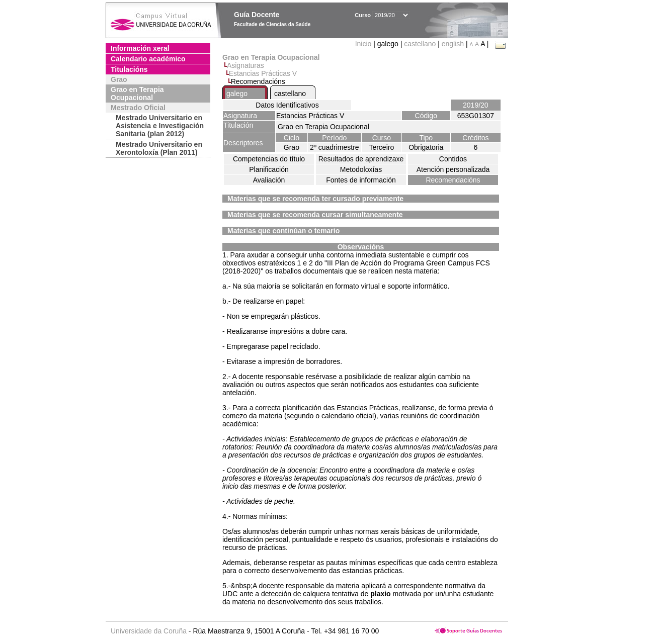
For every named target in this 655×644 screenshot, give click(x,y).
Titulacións (129, 69)
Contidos (453, 159)
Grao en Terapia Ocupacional (137, 94)
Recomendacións (453, 180)
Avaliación (269, 180)
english (453, 44)
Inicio (364, 44)
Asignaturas (245, 65)
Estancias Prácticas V (263, 73)
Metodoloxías (361, 169)
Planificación (269, 169)
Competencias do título (269, 159)
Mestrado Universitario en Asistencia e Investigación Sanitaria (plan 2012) (160, 126)
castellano (420, 44)
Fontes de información (361, 180)
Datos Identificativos (287, 105)
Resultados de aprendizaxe (361, 159)
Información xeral (140, 48)
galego (237, 94)
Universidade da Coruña (149, 631)
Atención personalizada (453, 169)
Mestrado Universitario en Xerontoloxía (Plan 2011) (159, 148)
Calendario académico (148, 59)
